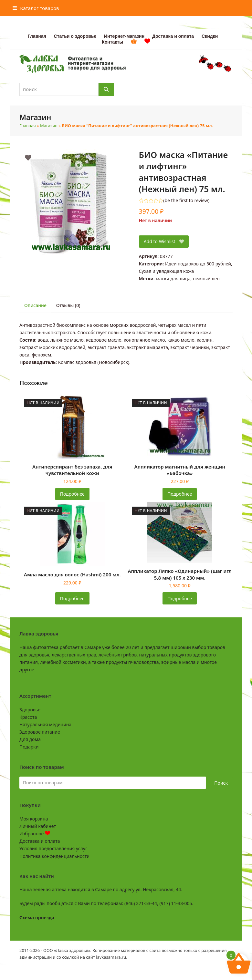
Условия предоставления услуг (53, 848)
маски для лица (173, 279)
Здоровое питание (40, 732)
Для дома (30, 739)
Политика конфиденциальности (54, 856)
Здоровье (30, 710)
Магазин (49, 126)
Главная (28, 126)
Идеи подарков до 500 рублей (198, 264)
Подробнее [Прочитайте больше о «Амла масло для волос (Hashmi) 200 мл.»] (72, 598)
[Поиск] (106, 89)
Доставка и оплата (40, 841)
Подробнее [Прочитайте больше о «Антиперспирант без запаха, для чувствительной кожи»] (72, 494)
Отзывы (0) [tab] (68, 305)
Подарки (29, 747)
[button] (36, 8)
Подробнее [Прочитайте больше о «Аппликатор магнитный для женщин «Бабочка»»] (180, 494)
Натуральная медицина (45, 724)
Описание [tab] (35, 305)
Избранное (35, 834)
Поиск (221, 783)
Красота (28, 717)
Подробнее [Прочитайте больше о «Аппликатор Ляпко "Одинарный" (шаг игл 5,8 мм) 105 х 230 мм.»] (180, 598)
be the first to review (186, 201)
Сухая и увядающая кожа (167, 271)
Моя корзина (34, 819)
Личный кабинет (38, 826)
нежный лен (206, 279)
